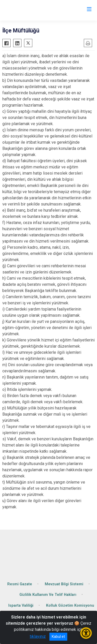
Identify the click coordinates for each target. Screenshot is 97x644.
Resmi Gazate (20, 584)
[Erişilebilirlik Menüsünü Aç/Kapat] (86, 633)
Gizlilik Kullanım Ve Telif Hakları (48, 595)
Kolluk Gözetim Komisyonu (70, 606)
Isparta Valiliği (21, 606)
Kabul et (58, 637)
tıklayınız (38, 636)
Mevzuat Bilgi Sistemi (64, 584)
